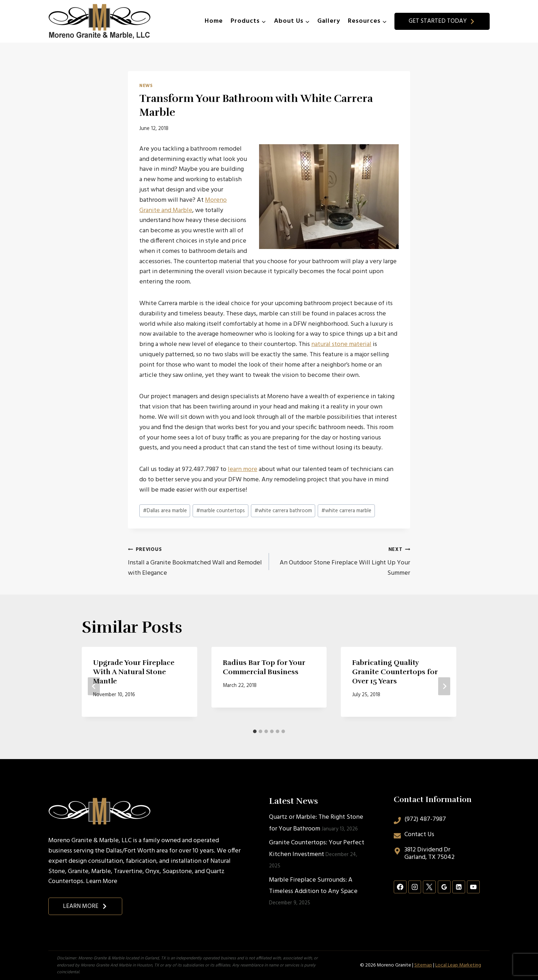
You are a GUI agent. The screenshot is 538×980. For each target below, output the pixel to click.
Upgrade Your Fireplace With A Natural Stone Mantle (134, 672)
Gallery (329, 21)
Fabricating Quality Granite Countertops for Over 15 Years (395, 672)
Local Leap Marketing (458, 965)
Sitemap (423, 965)
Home (214, 21)
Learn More (102, 881)
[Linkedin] (459, 887)
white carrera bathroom (283, 511)
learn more (243, 469)
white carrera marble (346, 511)
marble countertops (220, 511)
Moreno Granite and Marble (183, 205)
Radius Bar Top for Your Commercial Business (264, 667)
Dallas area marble (165, 511)
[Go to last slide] (94, 686)
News (146, 86)
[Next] (444, 686)
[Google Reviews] (444, 887)
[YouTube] (473, 887)
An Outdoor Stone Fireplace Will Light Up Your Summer (343, 561)
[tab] (255, 731)
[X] (429, 887)
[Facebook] (400, 887)
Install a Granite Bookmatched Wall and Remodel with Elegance (195, 561)
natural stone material (341, 344)
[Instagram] (415, 887)
